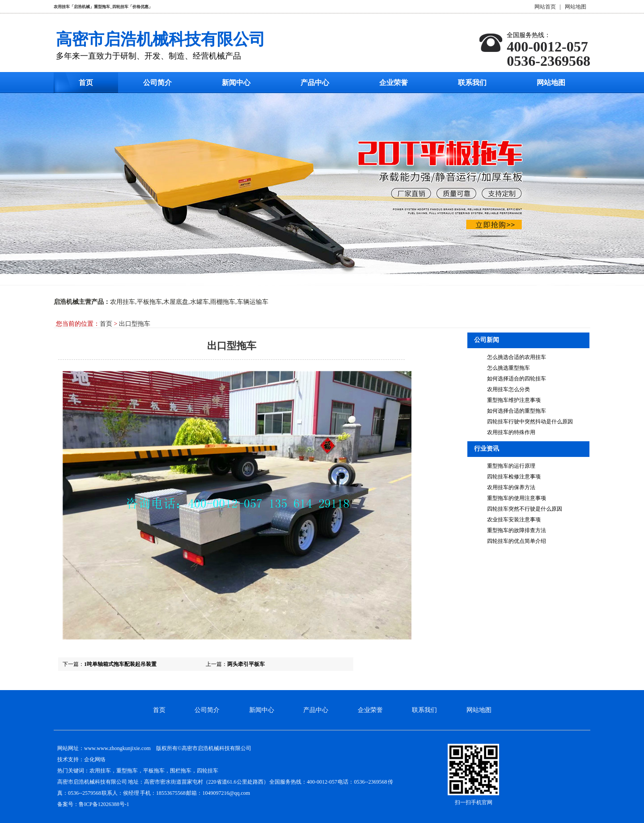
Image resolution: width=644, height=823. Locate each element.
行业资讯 (487, 449)
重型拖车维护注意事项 (514, 400)
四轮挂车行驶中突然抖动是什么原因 (530, 422)
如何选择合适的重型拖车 (517, 411)
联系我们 (472, 83)
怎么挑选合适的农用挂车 (517, 357)
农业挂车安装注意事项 (514, 520)
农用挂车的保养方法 (511, 487)
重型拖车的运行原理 (511, 466)
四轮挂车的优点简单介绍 (517, 541)
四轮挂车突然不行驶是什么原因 (525, 509)
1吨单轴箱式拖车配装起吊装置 (120, 664)
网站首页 (545, 7)
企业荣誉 (394, 83)
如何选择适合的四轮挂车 (517, 379)
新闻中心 (236, 83)
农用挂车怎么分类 (508, 389)
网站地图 (576, 7)
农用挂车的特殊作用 (511, 432)
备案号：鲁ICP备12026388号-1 (93, 804)
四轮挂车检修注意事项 (514, 477)
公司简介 (157, 83)
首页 (86, 83)
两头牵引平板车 (246, 664)
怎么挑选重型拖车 (508, 368)
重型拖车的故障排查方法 (517, 530)
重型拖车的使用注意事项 (517, 498)
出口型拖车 (135, 324)
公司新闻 (487, 340)
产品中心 (315, 83)
